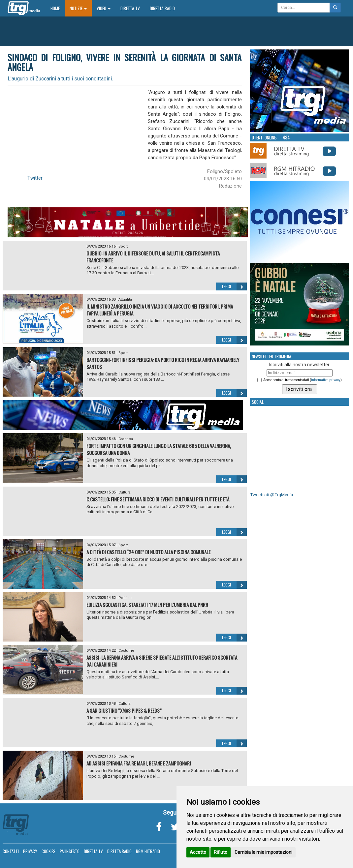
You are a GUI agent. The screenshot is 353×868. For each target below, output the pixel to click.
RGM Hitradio (148, 851)
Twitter (35, 178)
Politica (125, 598)
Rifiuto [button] (221, 852)
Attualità (125, 299)
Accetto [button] (198, 852)
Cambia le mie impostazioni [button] (263, 852)
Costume (126, 651)
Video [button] (104, 8)
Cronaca (126, 439)
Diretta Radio (162, 8)
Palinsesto (70, 851)
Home (58, 8)
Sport (123, 246)
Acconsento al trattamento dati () (303, 380)
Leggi (234, 286)
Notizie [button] (78, 8)
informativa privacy (326, 380)
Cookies (48, 851)
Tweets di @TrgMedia (272, 495)
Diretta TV (130, 8)
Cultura (125, 492)
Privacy (30, 851)
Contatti (11, 851)
